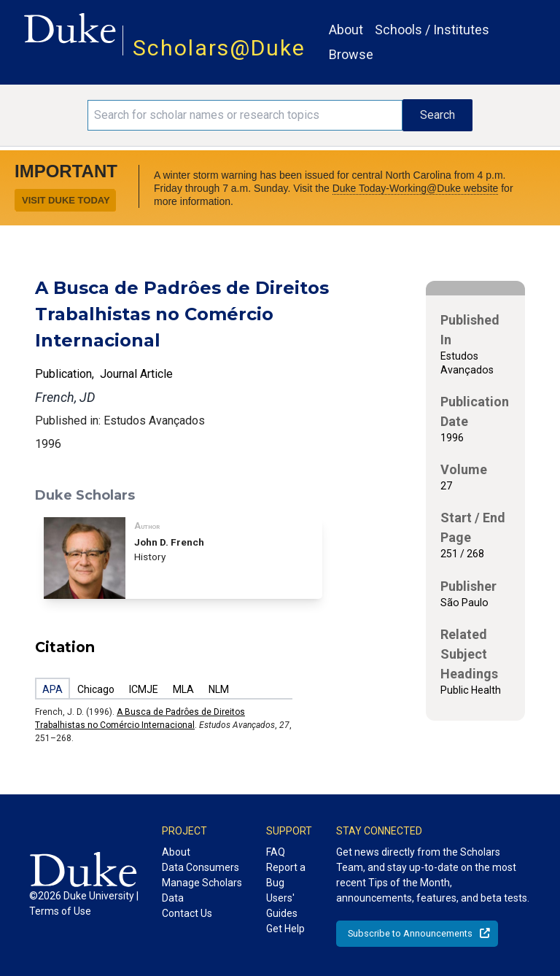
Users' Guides (282, 906)
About (346, 30)
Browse (351, 54)
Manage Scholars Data (202, 890)
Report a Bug (286, 875)
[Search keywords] (245, 115)
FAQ (276, 852)
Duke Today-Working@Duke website (416, 188)
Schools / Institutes (432, 30)
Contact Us (187, 913)
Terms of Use (60, 911)
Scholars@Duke (219, 48)
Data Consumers (201, 867)
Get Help (285, 929)
